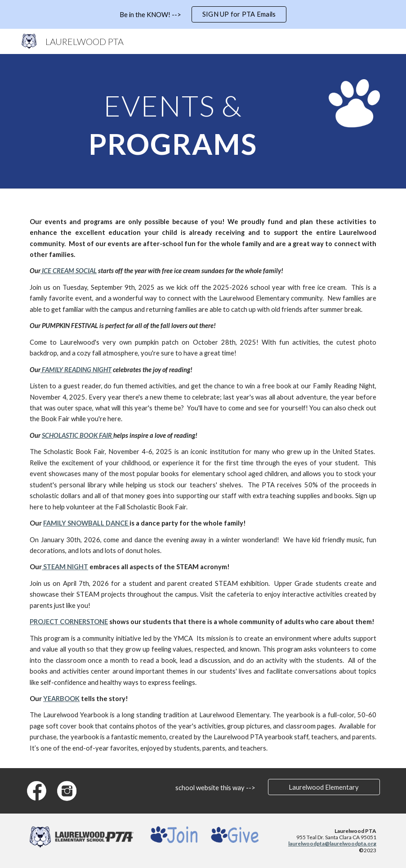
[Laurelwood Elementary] (324, 787)
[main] (173, 121)
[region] (203, 14)
